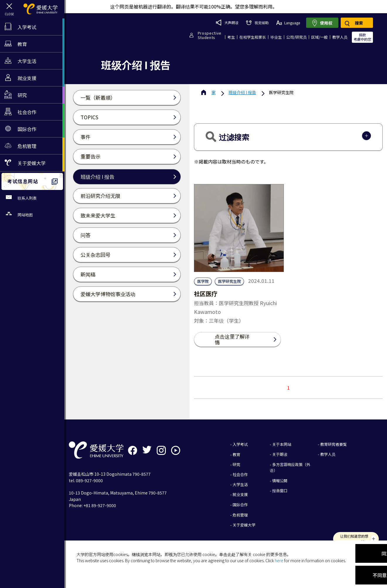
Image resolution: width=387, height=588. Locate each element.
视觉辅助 (257, 22)
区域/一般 (319, 37)
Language (288, 23)
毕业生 (276, 37)
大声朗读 (227, 23)
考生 (231, 37)
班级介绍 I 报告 (242, 92)
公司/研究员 (296, 37)
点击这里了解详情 (232, 339)
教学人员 (340, 37)
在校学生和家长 (253, 37)
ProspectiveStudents (210, 35)
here (279, 560)
